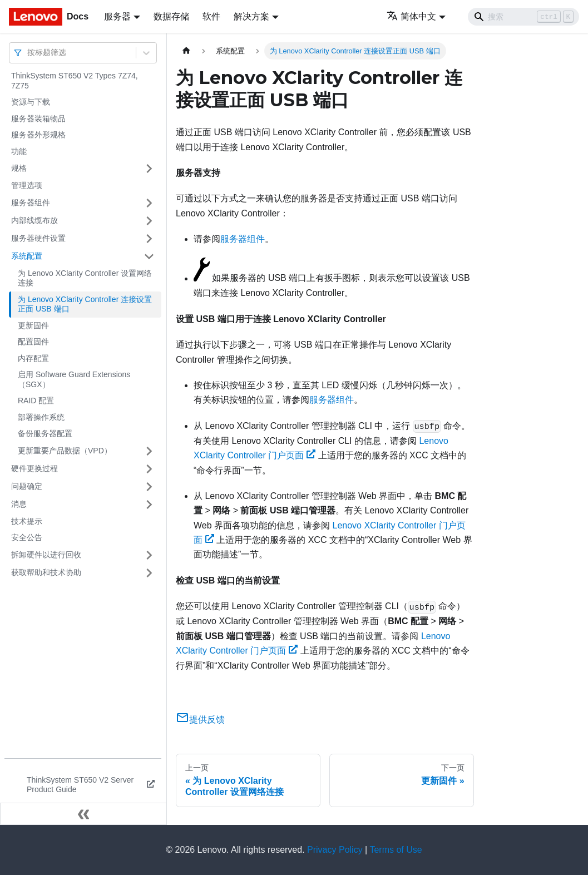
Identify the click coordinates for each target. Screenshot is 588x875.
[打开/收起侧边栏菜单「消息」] (149, 505)
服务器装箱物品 (38, 118)
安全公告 (27, 537)
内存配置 (33, 358)
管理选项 (27, 185)
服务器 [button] (117, 16)
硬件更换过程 (34, 468)
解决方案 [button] (251, 16)
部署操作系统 (41, 417)
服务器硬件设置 (38, 238)
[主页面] (186, 51)
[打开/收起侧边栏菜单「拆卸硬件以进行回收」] (149, 555)
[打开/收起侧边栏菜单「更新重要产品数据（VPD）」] (149, 451)
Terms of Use (396, 850)
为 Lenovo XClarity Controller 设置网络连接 (85, 278)
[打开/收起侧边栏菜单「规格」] (149, 169)
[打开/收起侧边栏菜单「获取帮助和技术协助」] (149, 573)
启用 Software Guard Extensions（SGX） (74, 379)
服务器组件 (31, 202)
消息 (19, 504)
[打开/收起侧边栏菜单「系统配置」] (149, 256)
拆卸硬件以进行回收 (46, 555)
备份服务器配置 (45, 433)
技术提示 (27, 521)
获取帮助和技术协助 (46, 572)
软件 (211, 16)
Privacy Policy (335, 850)
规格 (19, 168)
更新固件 (33, 325)
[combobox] (28, 53)
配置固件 (33, 342)
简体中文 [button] (411, 16)
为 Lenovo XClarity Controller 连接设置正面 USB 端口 (85, 304)
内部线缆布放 (34, 220)
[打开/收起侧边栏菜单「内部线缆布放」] (149, 221)
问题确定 (27, 486)
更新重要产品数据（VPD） (65, 451)
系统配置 (27, 256)
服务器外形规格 (38, 135)
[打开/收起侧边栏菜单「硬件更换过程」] (149, 469)
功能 (19, 151)
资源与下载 (31, 102)
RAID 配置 (36, 401)
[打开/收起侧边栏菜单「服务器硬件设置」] (149, 239)
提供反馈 (200, 720)
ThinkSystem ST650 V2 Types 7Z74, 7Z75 (75, 81)
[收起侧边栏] (83, 814)
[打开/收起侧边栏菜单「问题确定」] (149, 487)
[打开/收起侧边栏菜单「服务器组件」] (149, 203)
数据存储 (171, 16)
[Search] (523, 17)
